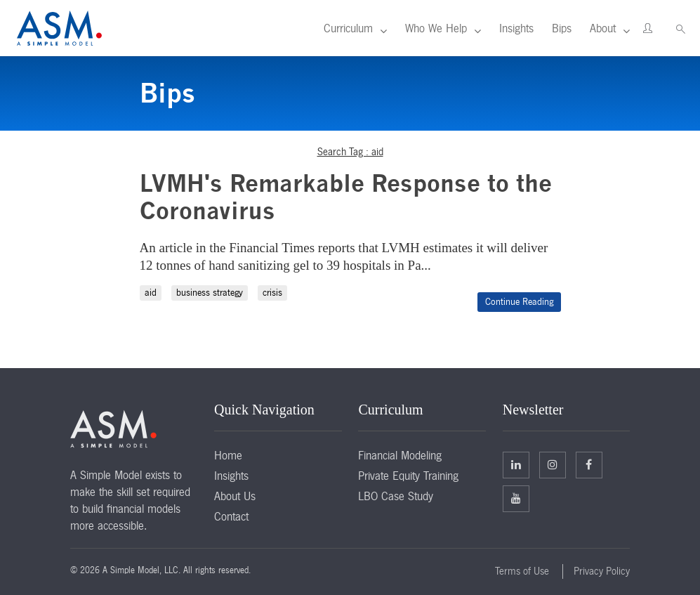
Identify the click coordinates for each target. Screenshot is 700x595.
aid (151, 293)
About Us (235, 496)
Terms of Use (522, 571)
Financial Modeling (400, 455)
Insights (516, 28)
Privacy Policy (602, 571)
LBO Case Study (396, 496)
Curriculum (348, 28)
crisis (272, 293)
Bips (562, 28)
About (603, 28)
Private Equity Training (408, 476)
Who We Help (436, 28)
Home (228, 455)
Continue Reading (519, 302)
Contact (231, 516)
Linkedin (516, 464)
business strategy (210, 293)
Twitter (553, 464)
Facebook (589, 464)
